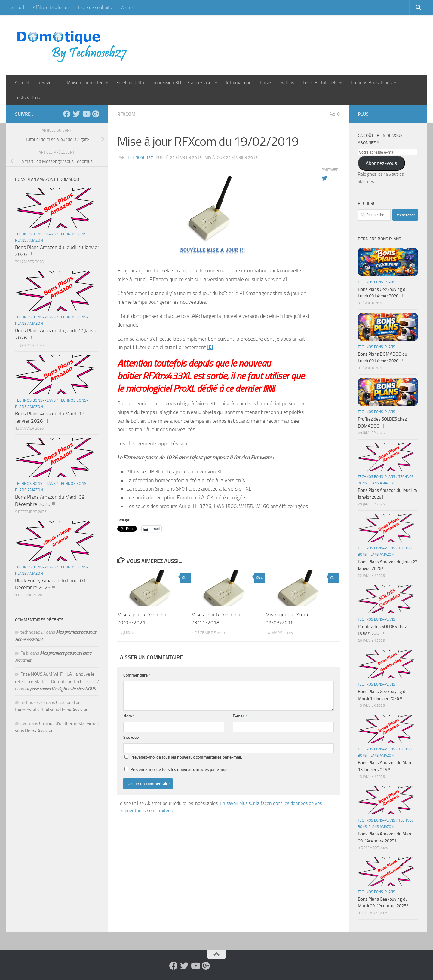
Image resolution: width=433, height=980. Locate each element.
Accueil (17, 7)
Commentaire (137, 675)
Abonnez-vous (381, 163)
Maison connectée (85, 82)
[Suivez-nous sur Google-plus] (96, 114)
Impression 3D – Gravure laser (183, 82)
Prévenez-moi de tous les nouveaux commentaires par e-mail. (186, 757)
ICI (210, 347)
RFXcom (126, 114)
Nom (129, 716)
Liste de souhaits (95, 7)
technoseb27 (139, 158)
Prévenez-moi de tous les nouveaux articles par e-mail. (180, 770)
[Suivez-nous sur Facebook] (67, 114)
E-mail (240, 716)
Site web (131, 737)
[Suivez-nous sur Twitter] (76, 114)
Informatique (239, 82)
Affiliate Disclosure (51, 7)
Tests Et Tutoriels (320, 82)
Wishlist (128, 7)
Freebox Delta (130, 82)
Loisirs (266, 82)
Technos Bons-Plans (371, 82)
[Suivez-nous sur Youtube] (86, 114)
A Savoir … (48, 82)
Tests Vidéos (27, 97)
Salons (287, 82)
